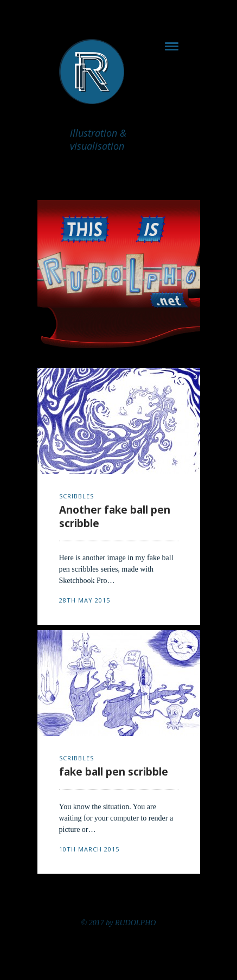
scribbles (76, 496)
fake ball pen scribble (114, 772)
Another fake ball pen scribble (115, 517)
